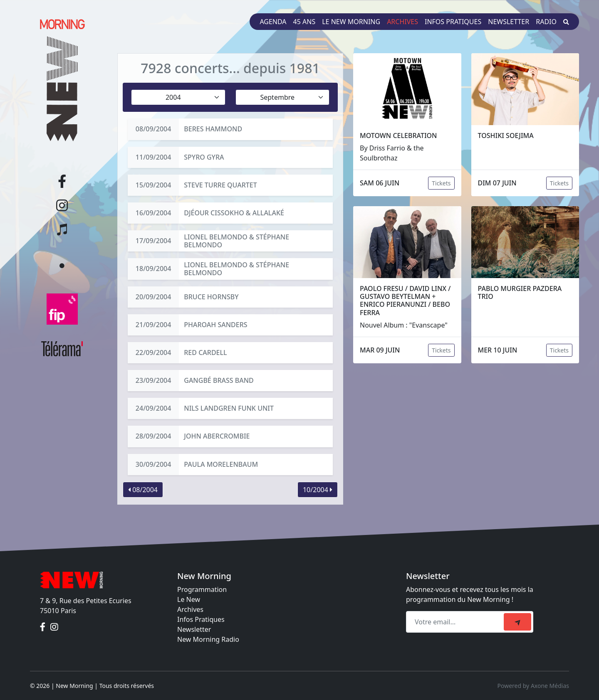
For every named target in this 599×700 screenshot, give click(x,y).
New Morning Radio (208, 639)
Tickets (441, 183)
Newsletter (509, 22)
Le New (189, 599)
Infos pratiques (453, 22)
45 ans (304, 22)
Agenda (273, 22)
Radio (546, 22)
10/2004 (318, 490)
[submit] (517, 622)
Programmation (202, 589)
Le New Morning (351, 22)
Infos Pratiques (201, 619)
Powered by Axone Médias (533, 686)
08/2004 (143, 490)
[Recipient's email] (456, 622)
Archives (402, 22)
